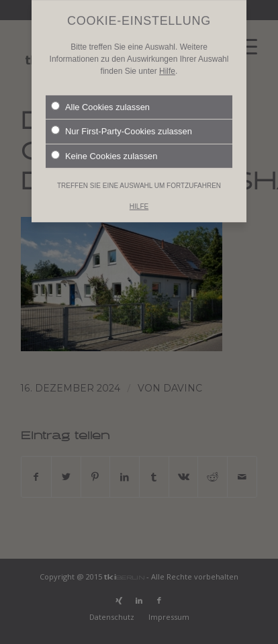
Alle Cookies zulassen (100, 97)
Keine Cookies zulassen (104, 146)
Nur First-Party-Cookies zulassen (122, 122)
